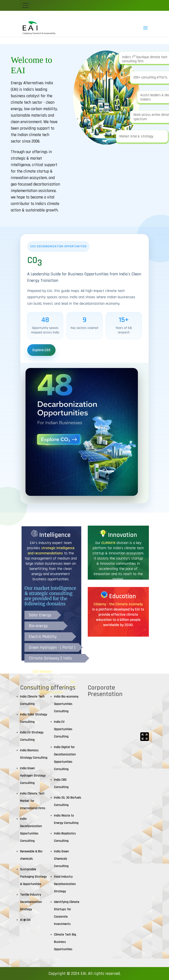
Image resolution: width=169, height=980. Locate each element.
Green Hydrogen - (45, 647)
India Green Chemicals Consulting (61, 859)
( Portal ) (68, 647)
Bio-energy (38, 626)
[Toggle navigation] (26, 5)
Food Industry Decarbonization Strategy (65, 884)
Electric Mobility (43, 637)
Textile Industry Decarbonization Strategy (31, 902)
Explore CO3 (41, 350)
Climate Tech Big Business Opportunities (65, 942)
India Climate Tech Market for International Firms (33, 801)
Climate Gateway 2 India (50, 658)
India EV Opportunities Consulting (63, 729)
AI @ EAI (25, 920)
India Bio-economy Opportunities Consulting (66, 704)
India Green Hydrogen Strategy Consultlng (33, 776)
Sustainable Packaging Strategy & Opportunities (33, 877)
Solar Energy (40, 615)
